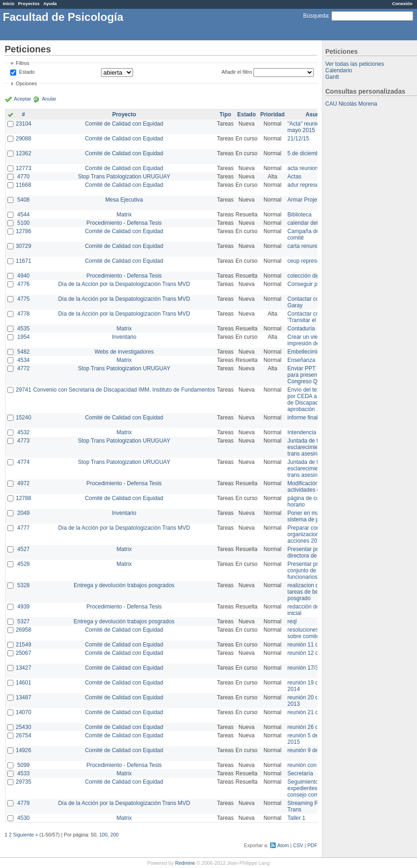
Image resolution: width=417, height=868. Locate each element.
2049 (23, 513)
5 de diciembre (306, 153)
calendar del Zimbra (312, 223)
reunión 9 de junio (309, 750)
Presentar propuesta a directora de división (315, 552)
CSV (298, 845)
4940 (23, 276)
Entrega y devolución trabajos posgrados (124, 585)
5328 (23, 585)
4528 (23, 564)
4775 (23, 299)
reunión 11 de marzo (313, 645)
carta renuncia (305, 246)
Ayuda (50, 3)
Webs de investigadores (124, 352)
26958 (23, 630)
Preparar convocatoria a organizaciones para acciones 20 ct (317, 534)
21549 (23, 645)
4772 (23, 368)
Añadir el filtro (237, 72)
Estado (27, 72)
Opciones (26, 83)
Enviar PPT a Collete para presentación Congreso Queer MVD (315, 375)
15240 (23, 418)
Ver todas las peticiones (355, 64)
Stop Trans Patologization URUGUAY (124, 177)
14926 (23, 750)
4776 (23, 284)
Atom (283, 845)
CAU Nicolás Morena (351, 104)
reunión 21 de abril (310, 712)
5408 (23, 200)
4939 (23, 607)
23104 (23, 124)
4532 (23, 432)
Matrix (124, 215)
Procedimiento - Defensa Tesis (124, 223)
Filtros (22, 63)
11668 (23, 185)
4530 (23, 818)
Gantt (332, 77)
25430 (23, 727)
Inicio (9, 3)
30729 (23, 246)
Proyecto (124, 114)
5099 (23, 765)
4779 (23, 803)
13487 (23, 697)
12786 (23, 231)
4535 (23, 329)
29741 (23, 390)
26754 (23, 735)
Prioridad (273, 114)
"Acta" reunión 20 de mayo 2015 (313, 127)
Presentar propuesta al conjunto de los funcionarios (315, 570)
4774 (23, 462)
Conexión (402, 3)
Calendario (339, 70)
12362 (23, 153)
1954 (23, 337)
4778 (23, 314)
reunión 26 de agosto (313, 727)
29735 (23, 782)
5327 (23, 621)
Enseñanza (301, 360)
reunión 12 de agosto (313, 653)
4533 (23, 773)
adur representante (311, 185)
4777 (23, 528)
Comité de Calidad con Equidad (124, 124)
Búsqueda (316, 16)
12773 (23, 168)
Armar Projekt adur (311, 200)
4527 (23, 549)
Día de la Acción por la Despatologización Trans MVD (124, 284)
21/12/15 (298, 139)
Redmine (185, 863)
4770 (23, 177)
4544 (23, 215)
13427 (23, 668)
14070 (23, 712)
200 (114, 835)
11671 (23, 261)
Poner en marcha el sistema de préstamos (314, 516)
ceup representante (311, 261)
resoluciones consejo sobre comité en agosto (316, 633)
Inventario (124, 337)
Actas (294, 177)
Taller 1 (296, 818)
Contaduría (301, 329)
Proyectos (29, 3)
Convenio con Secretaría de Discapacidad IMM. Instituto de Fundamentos (124, 390)
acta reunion (303, 168)
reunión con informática (316, 765)
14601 (23, 683)
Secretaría (300, 773)
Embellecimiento (308, 352)
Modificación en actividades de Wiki (311, 487)
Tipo (225, 114)
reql (292, 621)
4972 (23, 483)
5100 (23, 223)
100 (103, 835)
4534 (23, 360)
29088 (23, 139)
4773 (23, 441)
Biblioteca (299, 215)
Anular (49, 99)
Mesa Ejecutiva (124, 200)
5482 (23, 352)
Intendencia (302, 432)
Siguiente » (25, 835)
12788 (23, 498)
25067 (23, 653)
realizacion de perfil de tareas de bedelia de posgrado (315, 592)
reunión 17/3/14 (306, 668)
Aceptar (22, 99)
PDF (312, 845)
